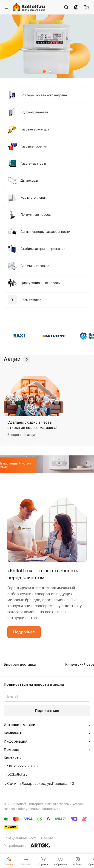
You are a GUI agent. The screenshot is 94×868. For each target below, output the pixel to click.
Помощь (11, 750)
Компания (13, 733)
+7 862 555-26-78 (19, 766)
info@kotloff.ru (16, 774)
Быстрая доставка (20, 664)
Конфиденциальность (21, 838)
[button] (44, 71)
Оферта (47, 838)
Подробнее (24, 632)
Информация (16, 741)
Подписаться (47, 711)
